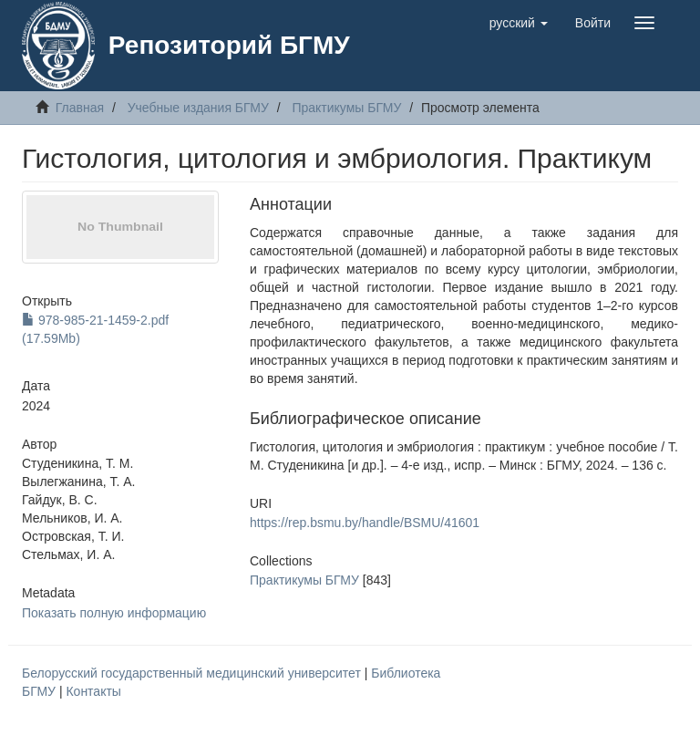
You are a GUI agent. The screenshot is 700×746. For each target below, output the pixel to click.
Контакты (93, 691)
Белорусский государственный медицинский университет (193, 673)
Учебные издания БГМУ (198, 108)
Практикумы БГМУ (346, 108)
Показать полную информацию (114, 613)
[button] (519, 23)
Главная (80, 108)
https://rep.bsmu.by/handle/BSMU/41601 (365, 523)
